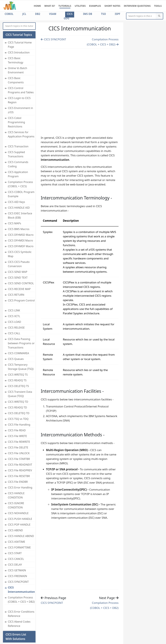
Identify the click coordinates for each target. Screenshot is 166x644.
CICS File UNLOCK (19, 426)
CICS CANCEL (16, 531)
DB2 (38, 14)
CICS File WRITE (17, 408)
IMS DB (88, 14)
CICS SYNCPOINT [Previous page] (53, 39)
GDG (66, 18)
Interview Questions (137, 6)
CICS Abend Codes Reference (19, 596)
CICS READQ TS (17, 353)
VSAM (53, 14)
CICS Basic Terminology (16, 33)
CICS (70, 14)
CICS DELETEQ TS (18, 358)
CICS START (15, 526)
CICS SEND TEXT (18, 250)
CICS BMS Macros (19, 201)
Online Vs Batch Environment (18, 43)
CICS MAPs (14, 196)
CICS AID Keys (16, 174)
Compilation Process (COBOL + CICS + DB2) (21, 572)
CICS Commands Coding (18, 137)
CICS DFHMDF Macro (21, 219)
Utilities (80, 6)
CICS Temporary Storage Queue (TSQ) (21, 339)
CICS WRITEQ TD (18, 374)
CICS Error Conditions (14, 621)
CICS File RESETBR (19, 448)
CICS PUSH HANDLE (20, 491)
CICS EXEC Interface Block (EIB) (20, 188)
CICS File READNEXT (20, 437)
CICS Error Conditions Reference (21, 586)
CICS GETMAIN (17, 543)
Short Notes (112, 6)
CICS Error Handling (20, 460)
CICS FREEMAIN (17, 548)
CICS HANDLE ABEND (21, 508)
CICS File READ (17, 403)
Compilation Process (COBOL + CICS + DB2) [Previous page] (104, 605)
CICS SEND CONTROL (21, 256)
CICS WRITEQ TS (18, 347)
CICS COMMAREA (18, 326)
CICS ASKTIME (16, 514)
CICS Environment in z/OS (20, 83)
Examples (95, 6)
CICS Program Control (21, 273)
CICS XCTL (14, 289)
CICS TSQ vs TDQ (18, 391)
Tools (158, 6)
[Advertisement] (80, 91)
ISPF (118, 14)
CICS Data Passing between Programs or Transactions (21, 316)
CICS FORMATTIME (19, 520)
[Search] (159, 16)
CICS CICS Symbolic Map (20, 226)
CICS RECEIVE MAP (19, 261)
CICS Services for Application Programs (21, 107)
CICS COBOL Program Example (21, 166)
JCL (24, 14)
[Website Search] (141, 16)
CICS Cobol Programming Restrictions (16, 95)
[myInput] (19, 26)
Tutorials (65, 6)
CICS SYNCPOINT (18, 554)
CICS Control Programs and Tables (21, 63)
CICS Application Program (18, 147)
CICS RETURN (16, 267)
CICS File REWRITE (19, 414)
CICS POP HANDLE (19, 497)
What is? (50, 6)
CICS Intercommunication (21, 562)
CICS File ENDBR (18, 454)
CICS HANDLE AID (19, 180)
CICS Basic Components (16, 53)
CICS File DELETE (18, 420)
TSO (103, 14)
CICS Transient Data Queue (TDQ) (20, 366)
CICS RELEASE (16, 300)
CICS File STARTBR (19, 431)
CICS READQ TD (17, 380)
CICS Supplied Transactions (16, 127)
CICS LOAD (14, 294)
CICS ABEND (15, 503)
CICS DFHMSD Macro (21, 207)
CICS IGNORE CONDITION (16, 478)
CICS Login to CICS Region (19, 73)
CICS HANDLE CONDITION (16, 468)
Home (37, 6)
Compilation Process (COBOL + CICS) (20, 157)
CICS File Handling (19, 397)
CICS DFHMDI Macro (20, 213)
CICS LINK (14, 283)
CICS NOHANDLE (18, 486)
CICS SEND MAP (18, 244)
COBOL (9, 14)
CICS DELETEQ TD (19, 386)
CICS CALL (14, 306)
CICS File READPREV (20, 443)
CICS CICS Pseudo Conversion (19, 236)
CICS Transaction (18, 119)
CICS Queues (16, 331)
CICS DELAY (15, 537)
